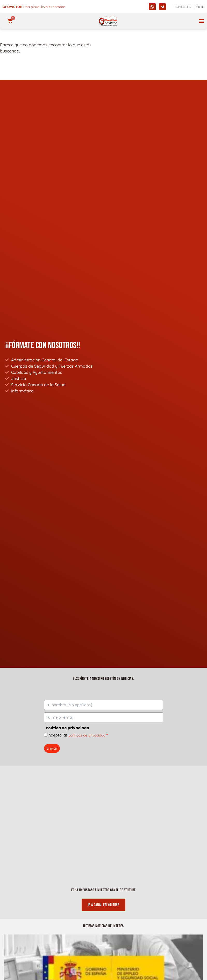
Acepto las (78, 735)
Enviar (52, 748)
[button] (201, 21)
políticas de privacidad (87, 735)
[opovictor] (108, 21)
